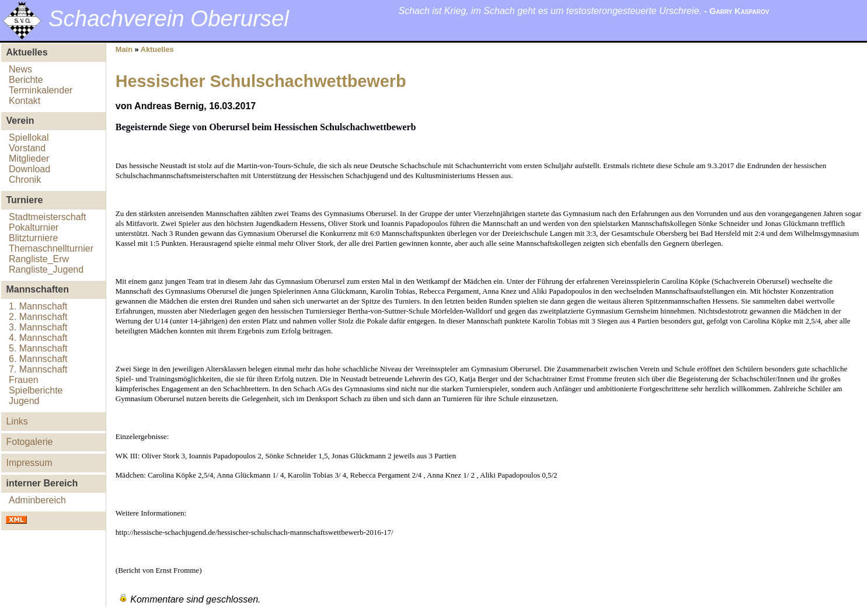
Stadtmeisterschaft (48, 217)
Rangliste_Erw (39, 259)
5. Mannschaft (38, 348)
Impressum (29, 463)
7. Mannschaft (38, 369)
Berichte (26, 80)
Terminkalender (41, 90)
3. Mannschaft (38, 327)
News (20, 69)
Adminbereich (37, 500)
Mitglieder (29, 159)
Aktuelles (157, 49)
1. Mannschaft (38, 306)
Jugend (24, 401)
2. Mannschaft (38, 317)
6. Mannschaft (38, 359)
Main (124, 49)
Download (29, 169)
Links (17, 421)
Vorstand (27, 148)
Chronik (25, 180)
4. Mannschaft (38, 338)
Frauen (24, 380)
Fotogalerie (29, 442)
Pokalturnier (34, 227)
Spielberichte (36, 390)
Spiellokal (29, 138)
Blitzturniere (33, 238)
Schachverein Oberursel (169, 18)
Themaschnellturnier (51, 248)
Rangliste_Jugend (46, 269)
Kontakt (25, 101)
